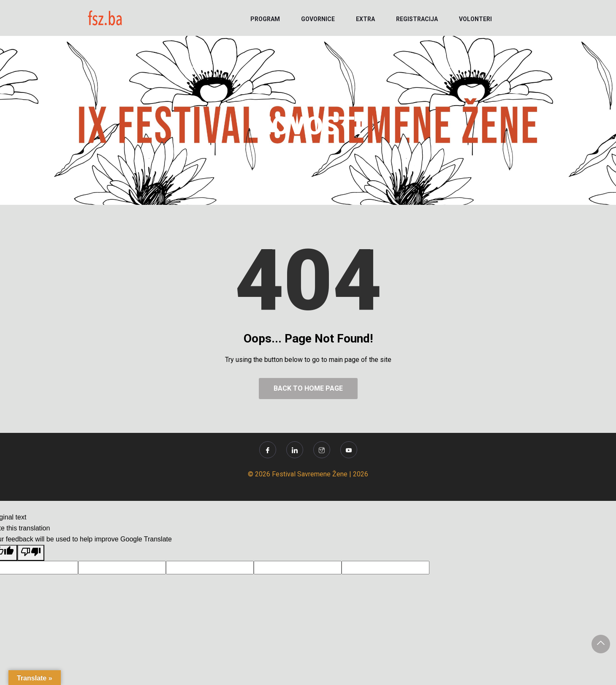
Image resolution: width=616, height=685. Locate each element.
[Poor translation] (31, 553)
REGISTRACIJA (417, 19)
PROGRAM (265, 19)
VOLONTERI (475, 19)
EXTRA (365, 19)
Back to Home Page (308, 388)
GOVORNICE (318, 19)
